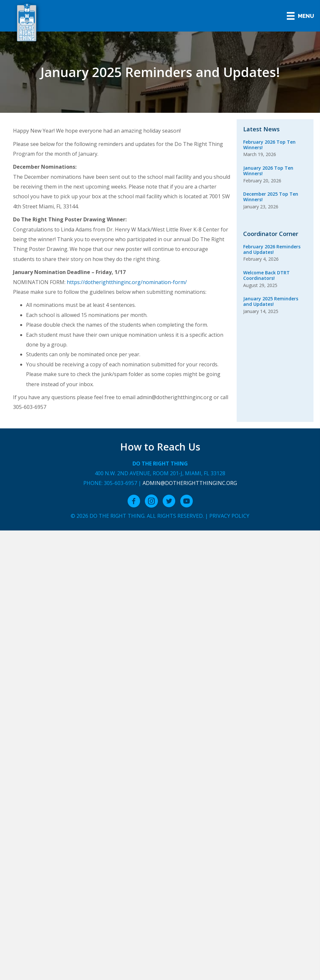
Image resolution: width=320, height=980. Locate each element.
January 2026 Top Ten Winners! (268, 171)
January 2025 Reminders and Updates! (271, 301)
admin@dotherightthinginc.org (190, 483)
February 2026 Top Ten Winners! (269, 145)
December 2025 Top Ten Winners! (271, 197)
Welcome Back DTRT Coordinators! (266, 275)
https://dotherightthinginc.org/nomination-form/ (127, 282)
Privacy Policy (229, 516)
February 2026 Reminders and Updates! (272, 249)
